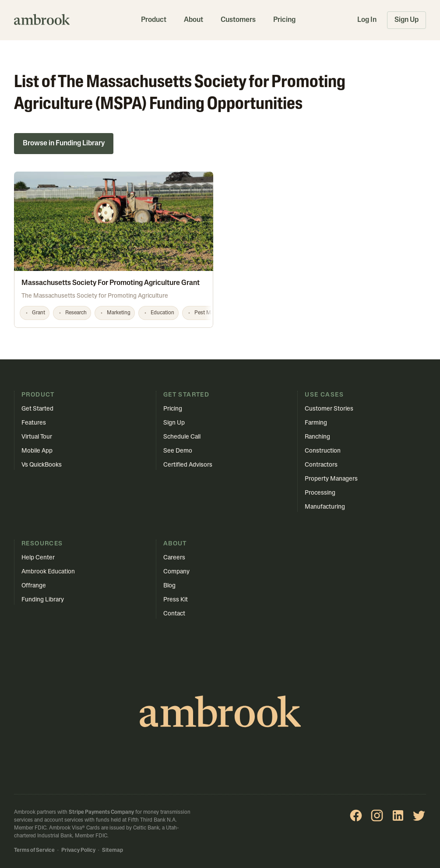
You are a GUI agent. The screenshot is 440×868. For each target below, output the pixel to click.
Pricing (284, 20)
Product (154, 20)
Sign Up (407, 20)
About (194, 20)
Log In (367, 20)
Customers (238, 20)
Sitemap (113, 850)
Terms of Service (34, 850)
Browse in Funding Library (64, 144)
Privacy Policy (78, 850)
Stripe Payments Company (101, 812)
